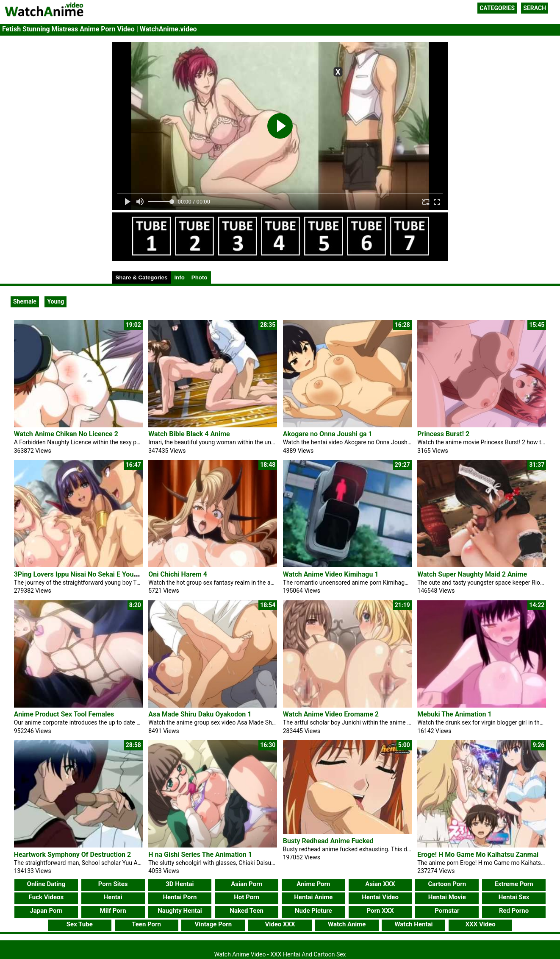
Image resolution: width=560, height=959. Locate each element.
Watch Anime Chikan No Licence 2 (66, 434)
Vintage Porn (213, 924)
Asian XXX (380, 884)
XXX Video (481, 924)
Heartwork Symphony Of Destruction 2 (72, 854)
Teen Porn (146, 924)
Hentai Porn (180, 897)
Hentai (113, 897)
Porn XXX (380, 911)
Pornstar (447, 911)
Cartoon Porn (447, 884)
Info (179, 277)
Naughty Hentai (180, 911)
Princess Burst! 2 (443, 434)
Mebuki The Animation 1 (454, 714)
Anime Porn (313, 884)
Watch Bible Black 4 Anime (189, 434)
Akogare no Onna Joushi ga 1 (328, 434)
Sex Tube (80, 924)
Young (55, 301)
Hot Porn (247, 897)
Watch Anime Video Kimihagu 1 (331, 574)
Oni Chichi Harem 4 (178, 574)
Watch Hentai (413, 924)
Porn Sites (113, 884)
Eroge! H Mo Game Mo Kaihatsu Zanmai (478, 854)
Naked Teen (247, 911)
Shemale (25, 301)
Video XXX (280, 924)
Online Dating (46, 884)
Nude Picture (313, 911)
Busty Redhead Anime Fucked (328, 841)
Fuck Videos (46, 897)
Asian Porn (247, 884)
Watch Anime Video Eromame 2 (331, 714)
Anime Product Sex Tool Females (64, 714)
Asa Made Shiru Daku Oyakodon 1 (200, 714)
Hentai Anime (313, 897)
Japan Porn (46, 911)
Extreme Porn (514, 884)
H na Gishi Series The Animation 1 (200, 854)
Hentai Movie (447, 897)
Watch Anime (347, 924)
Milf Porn (113, 911)
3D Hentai (180, 884)
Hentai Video (380, 897)
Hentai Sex (514, 897)
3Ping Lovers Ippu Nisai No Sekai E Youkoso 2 (84, 574)
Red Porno (514, 911)
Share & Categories (141, 277)
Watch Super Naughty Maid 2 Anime (472, 574)
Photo (200, 277)
